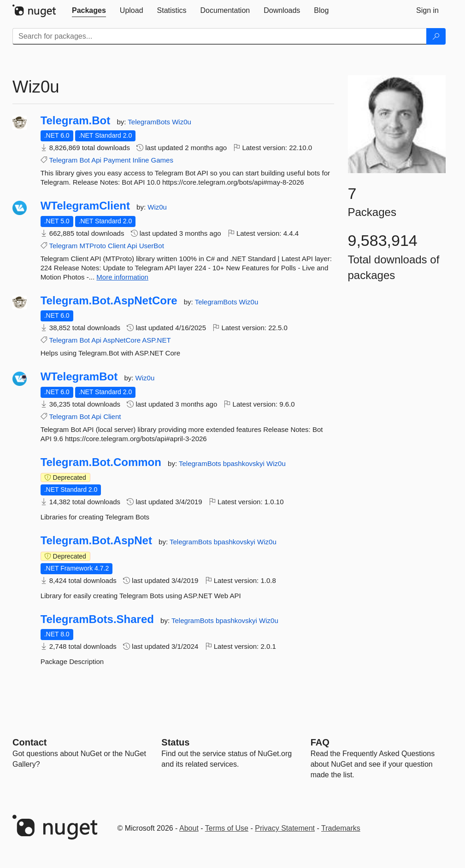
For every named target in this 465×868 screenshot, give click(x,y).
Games (162, 160)
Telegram (64, 160)
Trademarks (341, 828)
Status (175, 742)
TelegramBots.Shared (97, 619)
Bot (85, 160)
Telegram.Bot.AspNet (96, 541)
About (189, 828)
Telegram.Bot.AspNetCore (109, 301)
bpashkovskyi (245, 463)
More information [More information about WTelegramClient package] (122, 277)
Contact (29, 742)
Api (96, 160)
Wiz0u (182, 122)
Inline (141, 160)
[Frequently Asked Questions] (320, 742)
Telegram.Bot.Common (101, 462)
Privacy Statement (285, 828)
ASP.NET (156, 340)
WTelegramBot (79, 377)
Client (117, 246)
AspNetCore (122, 340)
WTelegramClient (85, 206)
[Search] (436, 36)
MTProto (93, 246)
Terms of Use (227, 828)
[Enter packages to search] (220, 36)
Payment (117, 160)
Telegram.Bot (76, 121)
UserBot (152, 246)
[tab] (89, 11)
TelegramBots (150, 122)
